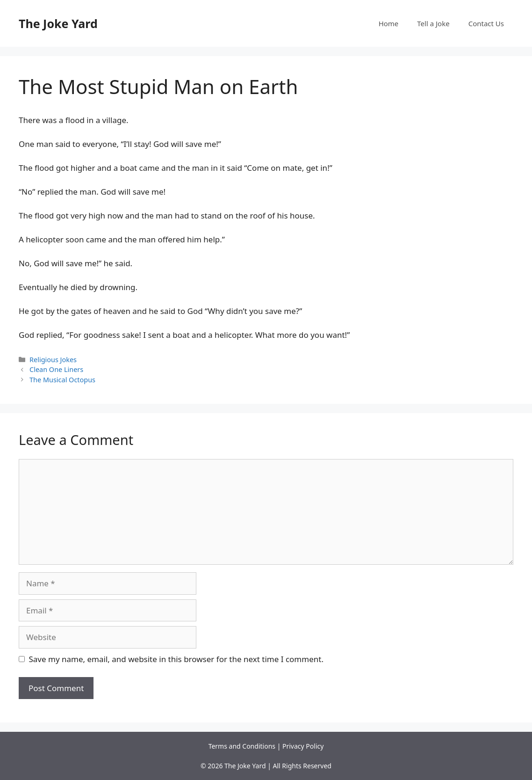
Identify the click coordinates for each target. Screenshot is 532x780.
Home (389, 23)
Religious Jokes (53, 360)
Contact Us (486, 23)
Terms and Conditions (242, 746)
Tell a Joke (433, 23)
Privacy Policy (303, 746)
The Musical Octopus (62, 380)
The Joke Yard (58, 23)
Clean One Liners (56, 369)
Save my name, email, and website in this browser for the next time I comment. (176, 659)
